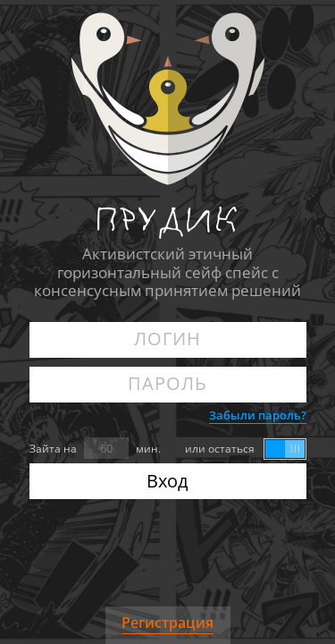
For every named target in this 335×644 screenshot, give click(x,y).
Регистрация (167, 623)
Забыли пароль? (258, 415)
